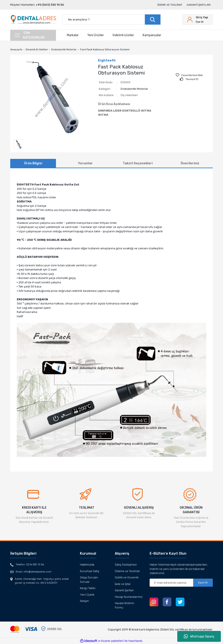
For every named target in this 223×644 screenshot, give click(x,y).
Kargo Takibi (88, 588)
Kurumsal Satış (90, 571)
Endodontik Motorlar (134, 89)
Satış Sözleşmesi (126, 565)
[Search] (111, 20)
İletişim (84, 601)
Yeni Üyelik (87, 595)
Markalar (73, 35)
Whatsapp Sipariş (199, 636)
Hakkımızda (87, 565)
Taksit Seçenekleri (138, 163)
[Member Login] (198, 20)
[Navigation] (33, 35)
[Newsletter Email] (181, 583)
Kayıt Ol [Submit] (203, 583)
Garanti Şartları (199, 5)
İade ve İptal (123, 584)
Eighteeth (107, 60)
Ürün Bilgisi (33, 163)
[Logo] (33, 20)
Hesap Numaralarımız (129, 597)
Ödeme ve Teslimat (170, 5)
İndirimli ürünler (123, 35)
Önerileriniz (190, 163)
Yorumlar (85, 163)
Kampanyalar (152, 35)
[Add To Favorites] (189, 75)
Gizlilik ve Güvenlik (127, 577)
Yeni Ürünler (96, 35)
